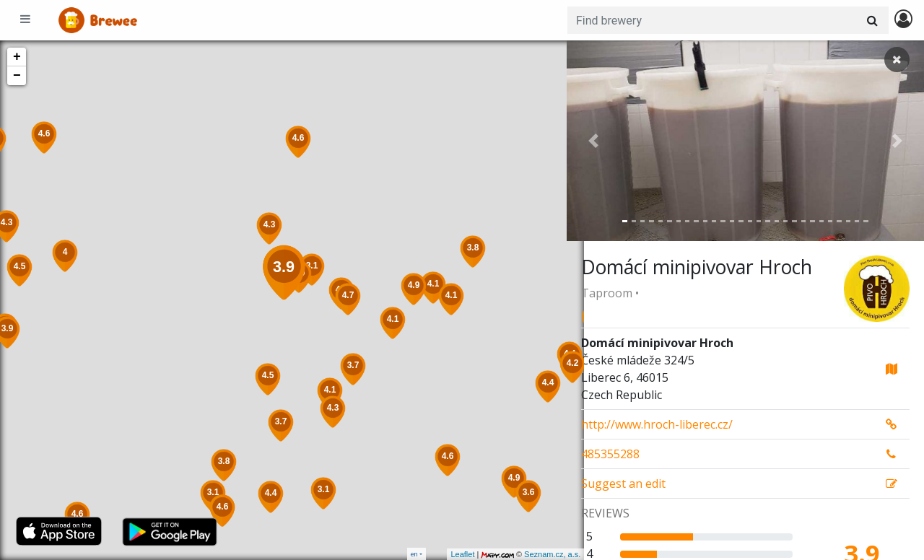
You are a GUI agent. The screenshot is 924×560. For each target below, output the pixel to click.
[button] (593, 141)
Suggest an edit (623, 484)
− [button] (17, 76)
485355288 (610, 454)
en (414, 554)
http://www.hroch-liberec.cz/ (657, 424)
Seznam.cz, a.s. (535, 554)
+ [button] (17, 57)
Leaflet (445, 554)
